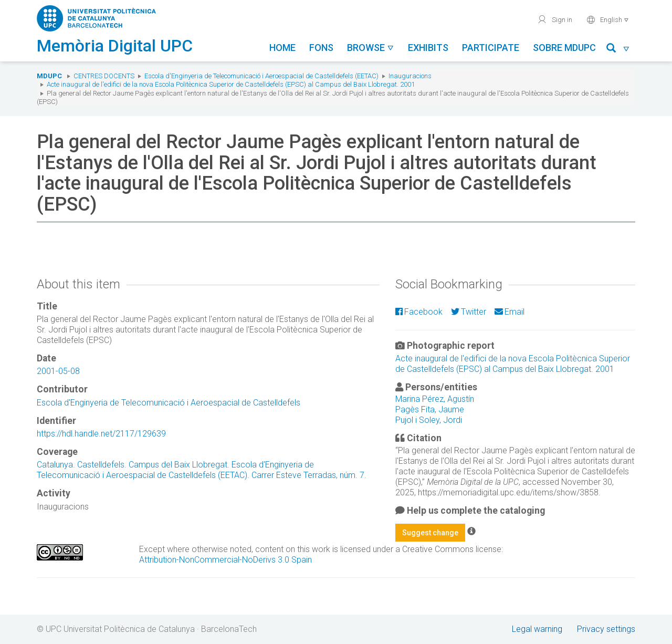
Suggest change (430, 533)
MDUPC (49, 76)
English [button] (608, 19)
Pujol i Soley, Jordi (429, 420)
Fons (321, 48)
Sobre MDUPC (564, 48)
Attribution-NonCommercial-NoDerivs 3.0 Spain (225, 560)
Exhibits (428, 48)
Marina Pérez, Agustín (435, 399)
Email (510, 312)
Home (282, 48)
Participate (491, 48)
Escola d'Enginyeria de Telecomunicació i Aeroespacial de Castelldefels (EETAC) (261, 76)
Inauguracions (410, 76)
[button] (618, 50)
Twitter (469, 312)
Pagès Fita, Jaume (430, 409)
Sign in (555, 19)
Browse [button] (371, 48)
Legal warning (537, 629)
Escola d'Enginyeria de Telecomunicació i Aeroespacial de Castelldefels (169, 403)
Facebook (419, 312)
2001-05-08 (58, 371)
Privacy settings (606, 629)
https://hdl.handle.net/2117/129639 (101, 434)
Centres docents (104, 76)
